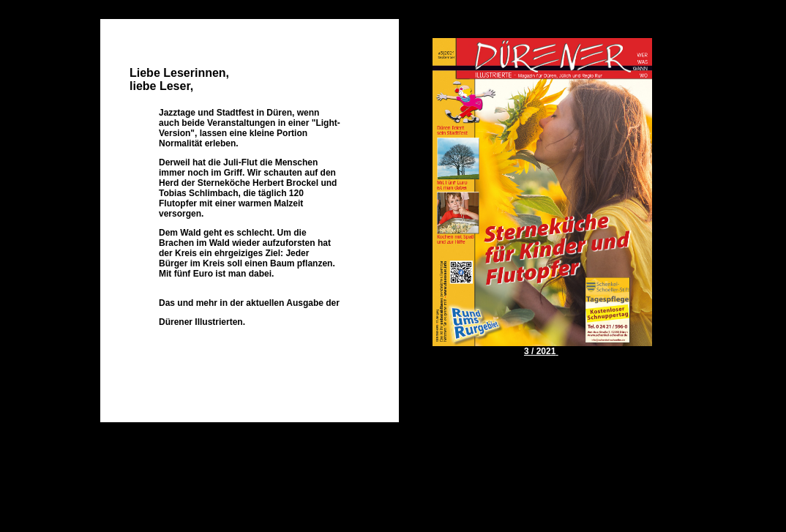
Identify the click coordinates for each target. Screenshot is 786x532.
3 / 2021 (540, 351)
